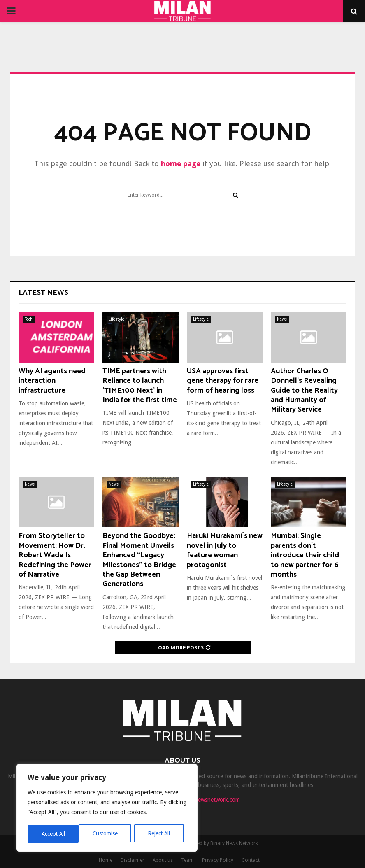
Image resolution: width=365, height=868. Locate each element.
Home (106, 860)
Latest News (43, 293)
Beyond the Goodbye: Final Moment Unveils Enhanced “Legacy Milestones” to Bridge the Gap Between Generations (139, 560)
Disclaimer (133, 860)
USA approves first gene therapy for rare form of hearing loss (223, 381)
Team (187, 860)
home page (181, 164)
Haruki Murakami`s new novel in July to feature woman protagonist (225, 550)
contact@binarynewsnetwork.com (198, 800)
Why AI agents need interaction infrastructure (52, 381)
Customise (54, 834)
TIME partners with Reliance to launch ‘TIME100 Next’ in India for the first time (140, 386)
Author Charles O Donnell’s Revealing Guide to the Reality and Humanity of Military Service (304, 391)
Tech (29, 319)
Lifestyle (116, 319)
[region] (107, 808)
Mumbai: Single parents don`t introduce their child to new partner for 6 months (305, 555)
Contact (251, 860)
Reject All (108, 834)
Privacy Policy (218, 860)
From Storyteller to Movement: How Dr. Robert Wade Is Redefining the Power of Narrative (55, 555)
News (282, 319)
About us (163, 860)
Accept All (161, 834)
